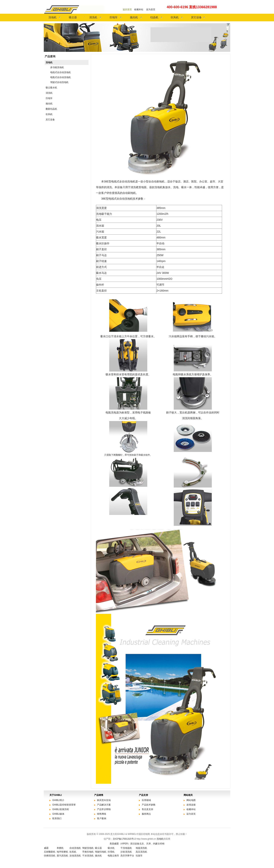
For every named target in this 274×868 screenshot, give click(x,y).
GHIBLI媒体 (58, 814)
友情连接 (191, 805)
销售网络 (102, 814)
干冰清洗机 (88, 856)
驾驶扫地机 (101, 852)
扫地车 (114, 17)
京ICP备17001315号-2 (124, 839)
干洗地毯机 (126, 848)
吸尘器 (73, 17)
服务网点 (146, 814)
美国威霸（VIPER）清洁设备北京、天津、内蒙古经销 (137, 844)
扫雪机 (111, 852)
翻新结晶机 (51, 109)
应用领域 (146, 800)
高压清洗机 (141, 852)
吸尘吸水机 (51, 88)
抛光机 (134, 17)
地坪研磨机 (62, 852)
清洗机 (93, 17)
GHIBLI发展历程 (61, 809)
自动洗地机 (75, 848)
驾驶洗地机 (88, 848)
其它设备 (196, 17)
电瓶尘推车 (113, 856)
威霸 (46, 848)
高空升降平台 (127, 856)
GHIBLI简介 (58, 800)
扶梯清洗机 (50, 856)
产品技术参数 (149, 805)
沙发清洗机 (126, 852)
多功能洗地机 (57, 67)
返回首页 (127, 10)
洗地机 (53, 17)
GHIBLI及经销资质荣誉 (64, 805)
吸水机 (111, 848)
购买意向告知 (104, 800)
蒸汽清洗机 (62, 856)
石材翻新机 (50, 852)
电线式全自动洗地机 (61, 72)
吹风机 (175, 17)
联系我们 (57, 818)
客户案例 (102, 818)
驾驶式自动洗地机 (59, 82)
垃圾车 (139, 856)
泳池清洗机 (75, 856)
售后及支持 (147, 809)
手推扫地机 (88, 852)
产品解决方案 (104, 805)
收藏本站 (139, 10)
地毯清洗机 (141, 848)
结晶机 (154, 17)
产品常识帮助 (104, 809)
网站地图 (191, 800)
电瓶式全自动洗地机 (61, 77)
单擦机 (60, 848)
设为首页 (151, 10)
